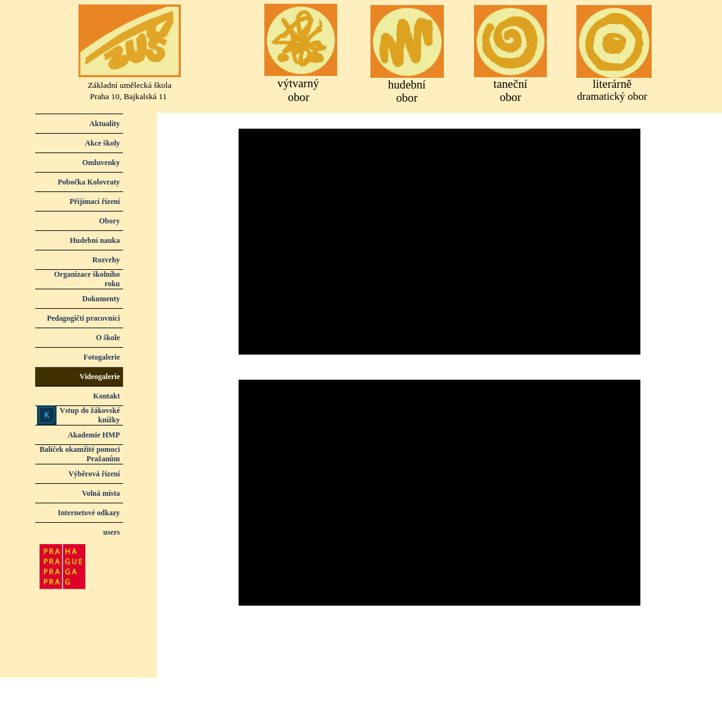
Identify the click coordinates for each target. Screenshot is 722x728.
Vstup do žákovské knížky (90, 415)
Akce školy (102, 143)
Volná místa (101, 493)
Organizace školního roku (87, 279)
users (111, 532)
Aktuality (105, 124)
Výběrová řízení (94, 474)
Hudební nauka (95, 240)
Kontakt (106, 396)
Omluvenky (101, 163)
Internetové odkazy (89, 513)
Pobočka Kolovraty (89, 182)
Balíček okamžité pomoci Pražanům (80, 454)
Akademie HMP (94, 435)
